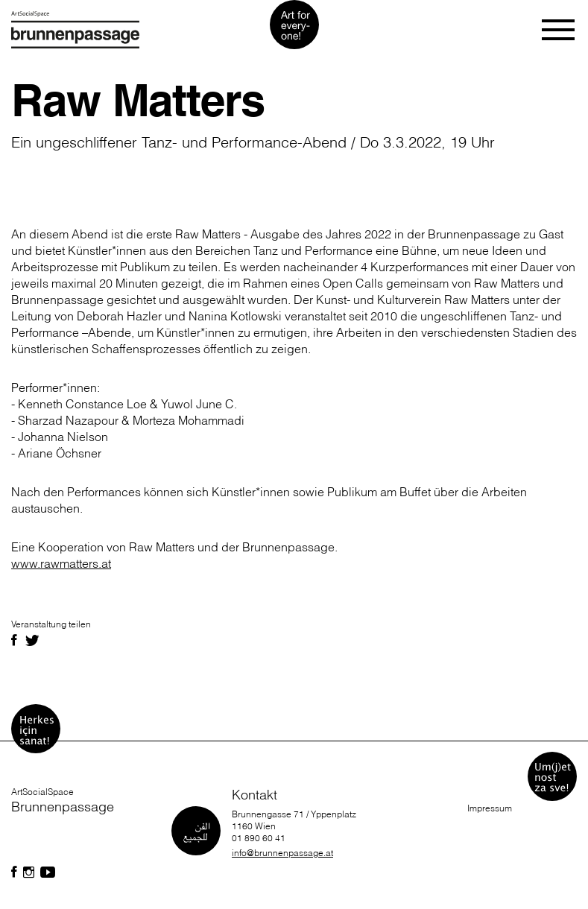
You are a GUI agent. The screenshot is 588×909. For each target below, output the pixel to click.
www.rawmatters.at (61, 563)
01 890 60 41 (259, 838)
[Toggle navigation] (559, 30)
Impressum (490, 808)
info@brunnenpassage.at (282, 853)
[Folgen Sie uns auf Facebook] (14, 872)
